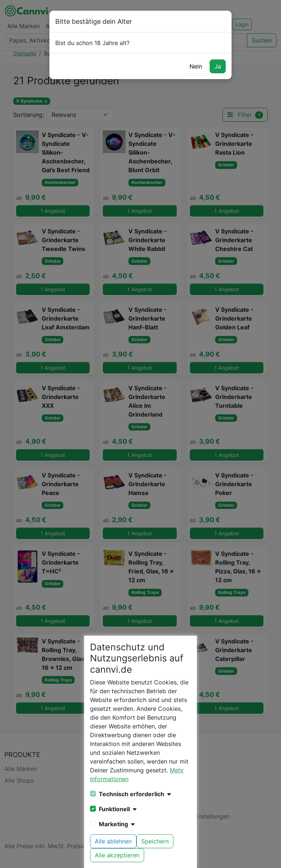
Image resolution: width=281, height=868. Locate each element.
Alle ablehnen (113, 841)
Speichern (155, 841)
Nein (196, 66)
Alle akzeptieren (117, 855)
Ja (218, 66)
